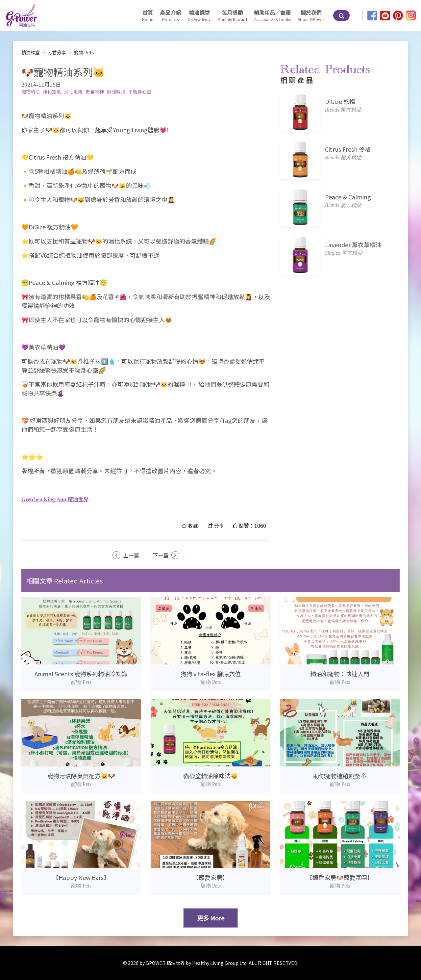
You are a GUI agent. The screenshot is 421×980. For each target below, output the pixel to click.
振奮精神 (95, 91)
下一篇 (166, 555)
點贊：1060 (252, 526)
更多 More (211, 918)
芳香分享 (57, 52)
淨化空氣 (52, 91)
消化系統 (73, 91)
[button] (199, 15)
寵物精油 (31, 91)
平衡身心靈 (140, 91)
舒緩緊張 (116, 91)
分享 (219, 526)
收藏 (193, 526)
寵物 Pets (84, 52)
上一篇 (126, 555)
